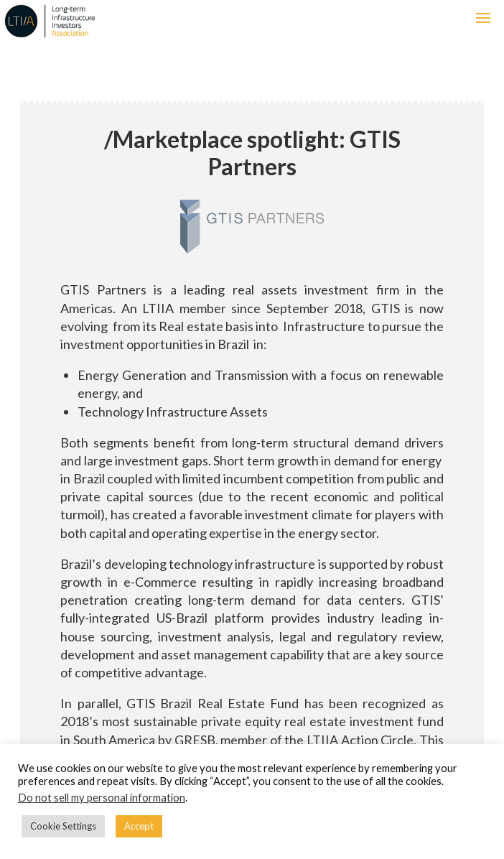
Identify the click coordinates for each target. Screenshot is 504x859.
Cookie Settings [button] (63, 826)
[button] (483, 18)
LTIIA (101, 21)
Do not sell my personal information (102, 798)
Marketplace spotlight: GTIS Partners (252, 153)
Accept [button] (139, 826)
